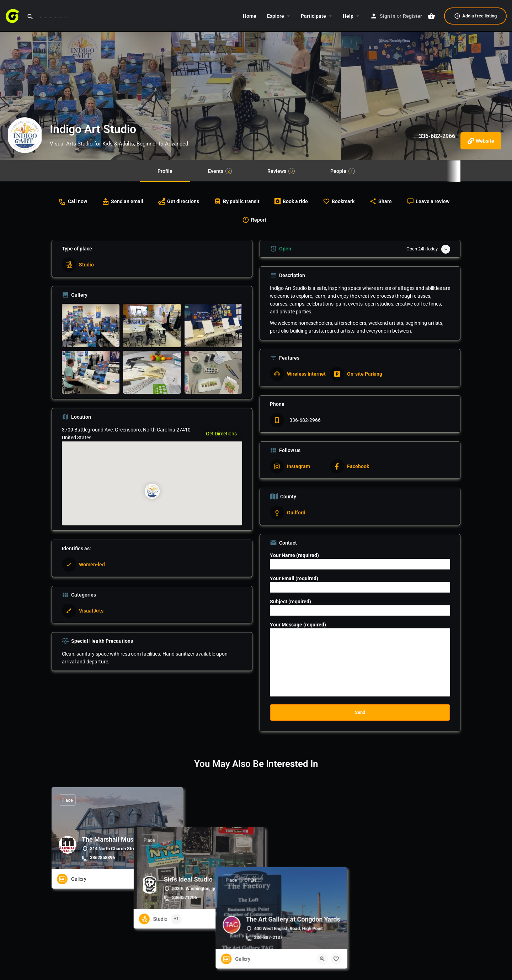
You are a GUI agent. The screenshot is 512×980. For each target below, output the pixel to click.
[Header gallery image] (85, 80)
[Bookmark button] (172, 879)
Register (412, 16)
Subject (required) (360, 607)
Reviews (281, 171)
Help (348, 16)
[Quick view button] (158, 879)
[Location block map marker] (152, 492)
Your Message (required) (360, 659)
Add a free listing (475, 16)
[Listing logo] (25, 135)
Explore (276, 16)
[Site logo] (13, 15)
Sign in (388, 16)
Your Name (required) (360, 561)
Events (220, 171)
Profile (165, 171)
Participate (313, 16)
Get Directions (221, 434)
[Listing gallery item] (91, 325)
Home (250, 16)
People (343, 171)
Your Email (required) (360, 584)
